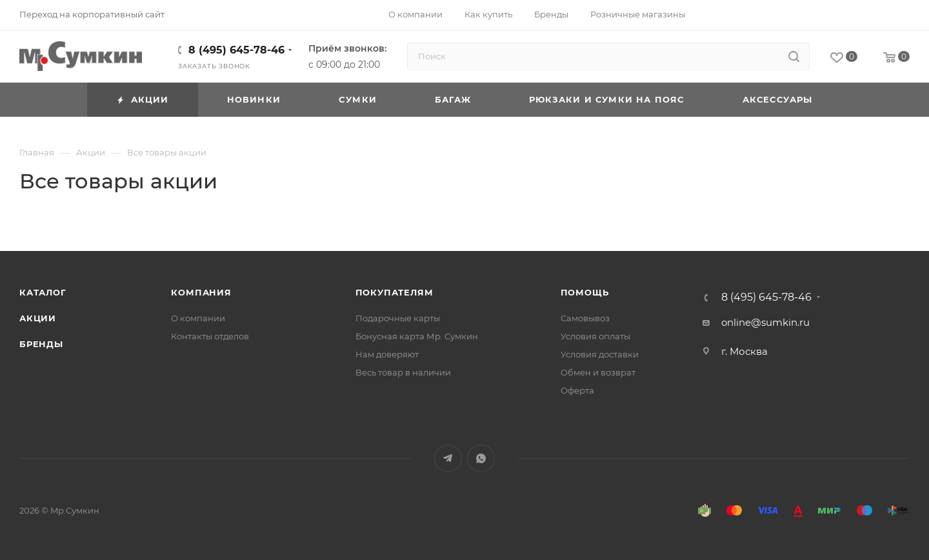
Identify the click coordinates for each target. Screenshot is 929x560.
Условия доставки (600, 354)
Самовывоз (585, 318)
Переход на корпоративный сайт (92, 14)
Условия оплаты (595, 336)
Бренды (41, 344)
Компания (201, 292)
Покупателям (395, 292)
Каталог (43, 292)
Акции (38, 318)
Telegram (448, 458)
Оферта (577, 390)
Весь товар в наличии (403, 372)
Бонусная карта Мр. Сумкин (417, 336)
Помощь (585, 292)
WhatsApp (481, 458)
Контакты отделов (210, 336)
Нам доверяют (387, 354)
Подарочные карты (398, 318)
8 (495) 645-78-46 (236, 50)
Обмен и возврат (598, 372)
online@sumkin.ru (765, 322)
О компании (198, 318)
